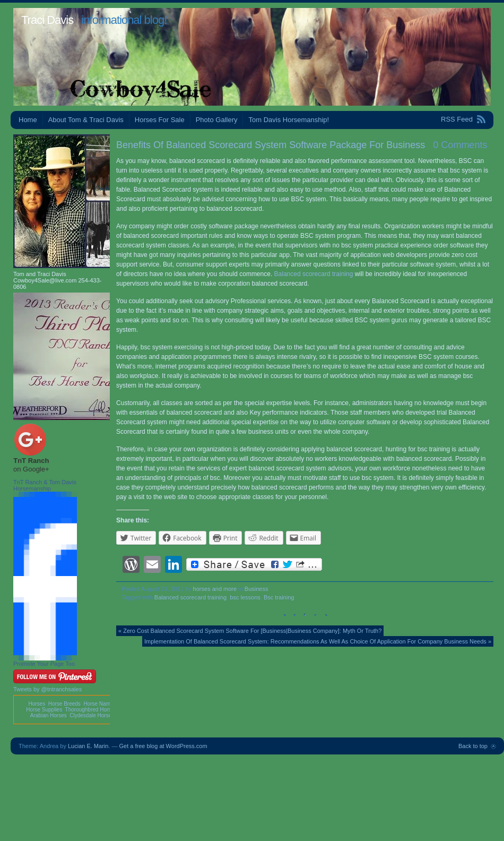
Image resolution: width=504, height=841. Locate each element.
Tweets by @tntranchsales (47, 689)
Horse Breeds (64, 704)
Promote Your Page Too (44, 664)
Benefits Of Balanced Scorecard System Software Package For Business (271, 145)
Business (257, 589)
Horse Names (99, 704)
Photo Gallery (217, 120)
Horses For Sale (160, 120)
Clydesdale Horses (92, 715)
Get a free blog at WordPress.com (163, 746)
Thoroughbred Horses (91, 710)
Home (28, 120)
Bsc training (279, 597)
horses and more (215, 589)
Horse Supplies (44, 710)
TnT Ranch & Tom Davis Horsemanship (45, 485)
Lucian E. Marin (88, 746)
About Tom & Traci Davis (86, 120)
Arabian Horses (49, 715)
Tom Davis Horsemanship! (289, 120)
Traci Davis (47, 20)
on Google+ (31, 469)
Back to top (473, 746)
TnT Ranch (31, 461)
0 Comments (460, 145)
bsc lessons (245, 597)
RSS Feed (457, 119)
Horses (37, 704)
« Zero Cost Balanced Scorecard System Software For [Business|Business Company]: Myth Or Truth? (250, 631)
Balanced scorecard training (314, 274)
